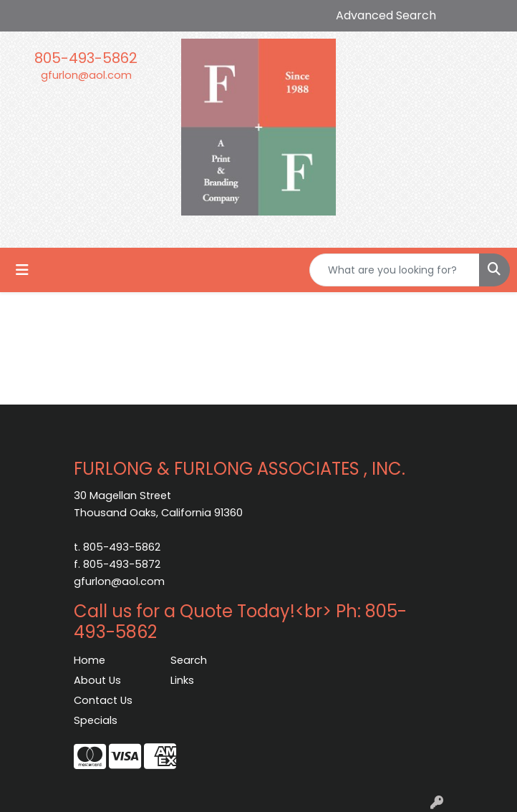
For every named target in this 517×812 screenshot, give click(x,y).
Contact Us (103, 700)
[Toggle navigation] (22, 270)
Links (182, 680)
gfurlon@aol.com (86, 75)
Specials (96, 720)
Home (90, 660)
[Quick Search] (395, 270)
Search (189, 660)
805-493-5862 (86, 58)
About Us (97, 680)
